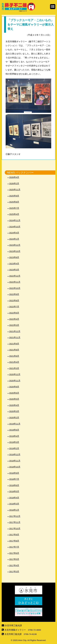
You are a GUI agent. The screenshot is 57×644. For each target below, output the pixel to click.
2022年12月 (15, 276)
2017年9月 (14, 535)
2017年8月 (14, 541)
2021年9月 (14, 344)
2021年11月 (15, 338)
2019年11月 (15, 424)
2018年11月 (15, 461)
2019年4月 (14, 436)
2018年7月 (14, 479)
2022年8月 (14, 301)
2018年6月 (14, 485)
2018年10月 (15, 467)
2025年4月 (14, 214)
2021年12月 (15, 331)
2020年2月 (14, 418)
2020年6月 (14, 393)
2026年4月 (14, 177)
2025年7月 (14, 208)
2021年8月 (14, 350)
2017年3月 (14, 572)
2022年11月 (15, 282)
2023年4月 (14, 264)
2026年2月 (14, 184)
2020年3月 (14, 411)
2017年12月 (15, 516)
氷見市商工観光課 (13, 626)
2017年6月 (14, 553)
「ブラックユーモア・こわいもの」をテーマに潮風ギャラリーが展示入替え (31, 24)
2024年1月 (14, 239)
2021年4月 (14, 362)
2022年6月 (14, 313)
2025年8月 (14, 202)
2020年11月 (15, 381)
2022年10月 (15, 288)
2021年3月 (14, 368)
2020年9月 (14, 387)
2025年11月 (15, 190)
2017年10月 (15, 529)
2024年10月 (15, 227)
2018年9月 (14, 473)
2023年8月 (14, 257)
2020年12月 (15, 374)
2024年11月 (15, 220)
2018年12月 (15, 455)
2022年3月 (14, 325)
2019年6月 (14, 430)
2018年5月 (14, 491)
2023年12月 (15, 245)
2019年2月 (14, 448)
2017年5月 (14, 559)
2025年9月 (14, 196)
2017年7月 (14, 547)
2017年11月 (15, 522)
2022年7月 (14, 307)
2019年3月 (14, 442)
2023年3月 (14, 270)
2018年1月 (14, 510)
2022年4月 (14, 319)
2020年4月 (14, 405)
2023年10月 (15, 251)
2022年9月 (14, 294)
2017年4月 (14, 565)
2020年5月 (14, 399)
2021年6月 (14, 356)
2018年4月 (14, 498)
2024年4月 (14, 233)
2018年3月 (14, 504)
